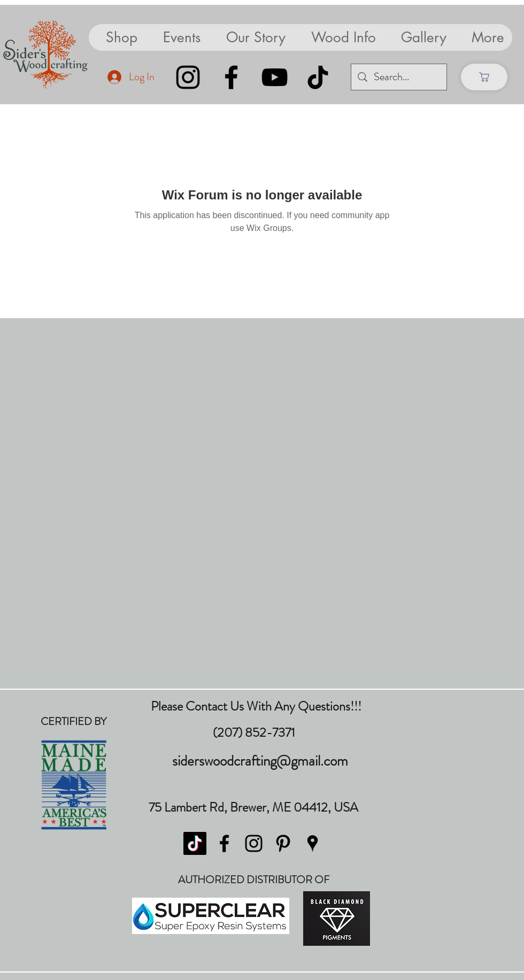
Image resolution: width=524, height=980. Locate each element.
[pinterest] (283, 843)
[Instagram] (188, 77)
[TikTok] (318, 77)
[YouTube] (275, 77)
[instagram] (254, 843)
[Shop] (484, 77)
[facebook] (224, 843)
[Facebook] (231, 77)
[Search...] (399, 77)
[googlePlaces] (313, 843)
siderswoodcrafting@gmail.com (260, 761)
